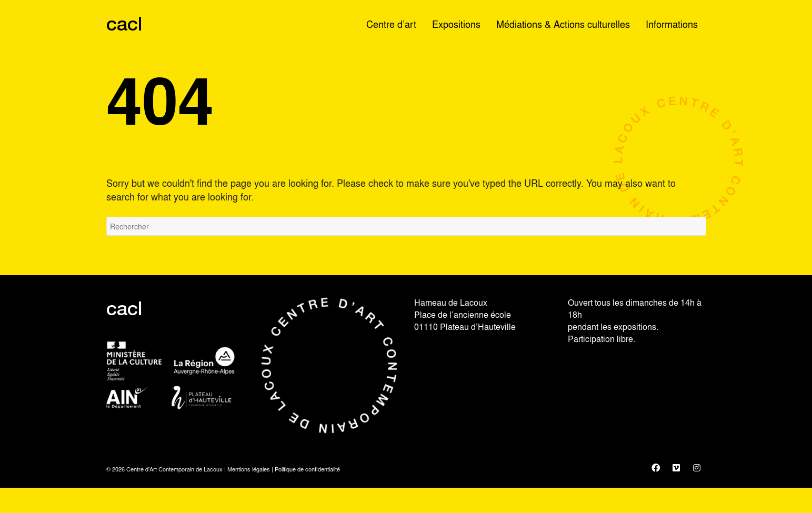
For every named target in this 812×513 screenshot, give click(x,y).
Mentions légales (249, 469)
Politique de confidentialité (307, 469)
